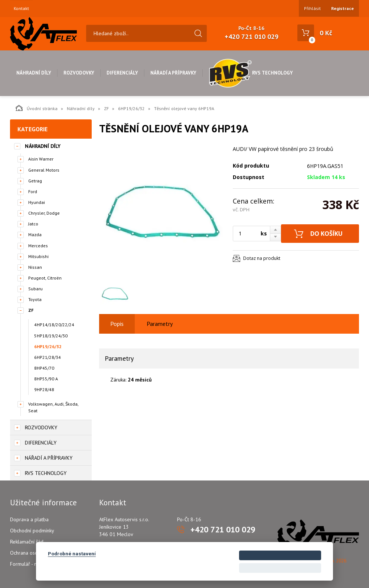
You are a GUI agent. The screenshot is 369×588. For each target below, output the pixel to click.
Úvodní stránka (37, 108)
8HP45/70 (44, 368)
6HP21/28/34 (48, 357)
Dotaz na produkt (262, 258)
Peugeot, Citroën (45, 278)
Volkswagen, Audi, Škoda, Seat (53, 407)
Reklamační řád (27, 542)
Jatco (33, 224)
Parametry (160, 324)
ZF (106, 108)
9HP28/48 (44, 389)
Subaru (35, 289)
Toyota (35, 299)
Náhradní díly (34, 73)
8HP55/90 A (46, 379)
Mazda (35, 234)
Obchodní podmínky (32, 531)
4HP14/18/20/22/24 (54, 325)
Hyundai (37, 202)
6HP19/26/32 (131, 108)
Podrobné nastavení (72, 554)
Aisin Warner (41, 159)
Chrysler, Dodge (44, 213)
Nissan (35, 267)
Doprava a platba (29, 519)
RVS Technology (251, 73)
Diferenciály (122, 73)
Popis (117, 324)
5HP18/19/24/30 (51, 336)
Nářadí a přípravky (173, 73)
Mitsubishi (38, 256)
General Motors (44, 170)
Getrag (35, 181)
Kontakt (21, 9)
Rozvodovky (79, 73)
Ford (33, 191)
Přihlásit (312, 8)
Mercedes (38, 246)
